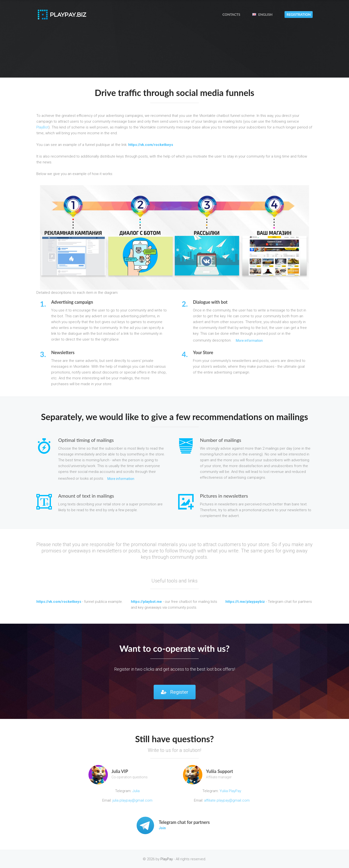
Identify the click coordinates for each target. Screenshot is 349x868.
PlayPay (167, 859)
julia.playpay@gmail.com (132, 800)
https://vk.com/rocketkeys (151, 145)
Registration (299, 14)
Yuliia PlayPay (230, 791)
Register (175, 692)
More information (249, 341)
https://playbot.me (146, 602)
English (262, 14)
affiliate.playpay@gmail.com (227, 800)
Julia (136, 791)
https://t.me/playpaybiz (245, 602)
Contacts (231, 14)
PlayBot (42, 127)
